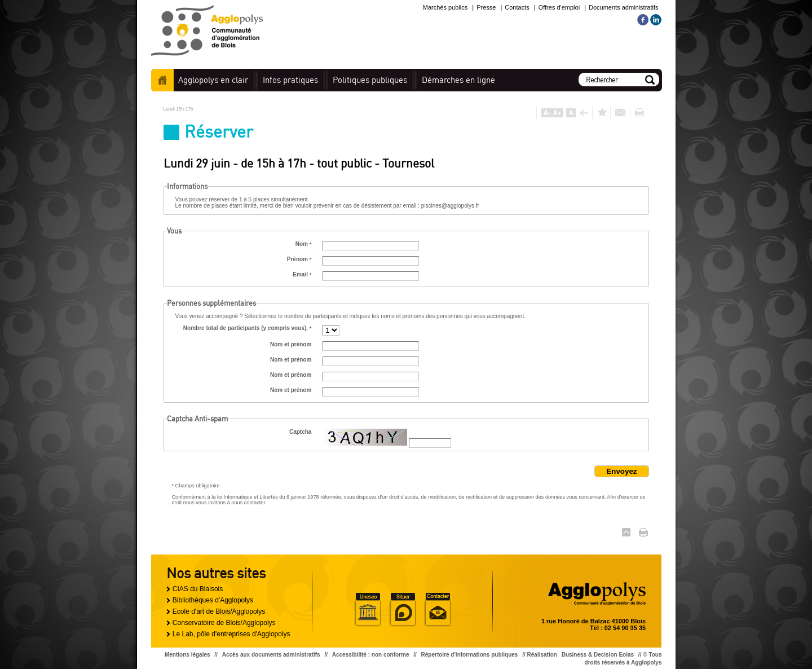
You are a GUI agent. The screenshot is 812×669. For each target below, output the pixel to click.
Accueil (162, 80)
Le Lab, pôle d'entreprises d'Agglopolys (231, 634)
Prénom (299, 259)
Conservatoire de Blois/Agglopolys (224, 623)
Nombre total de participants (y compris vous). (248, 328)
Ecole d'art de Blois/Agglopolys (219, 611)
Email (302, 274)
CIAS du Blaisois (198, 589)
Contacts (517, 7)
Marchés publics (445, 7)
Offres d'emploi (559, 7)
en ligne (458, 80)
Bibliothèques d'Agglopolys (213, 600)
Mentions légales (187, 655)
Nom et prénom (291, 344)
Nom (304, 244)
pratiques (290, 80)
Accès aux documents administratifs (271, 655)
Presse (486, 7)
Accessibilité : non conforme (371, 655)
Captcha (300, 432)
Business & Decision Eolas (598, 655)
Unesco (368, 610)
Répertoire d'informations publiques (470, 655)
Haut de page (626, 532)
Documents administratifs (624, 7)
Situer (403, 610)
